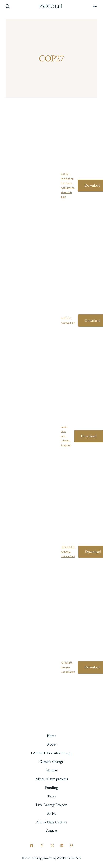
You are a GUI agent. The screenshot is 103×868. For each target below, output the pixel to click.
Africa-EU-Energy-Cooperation (68, 667)
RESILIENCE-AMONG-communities (68, 552)
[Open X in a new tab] (42, 845)
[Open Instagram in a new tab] (52, 845)
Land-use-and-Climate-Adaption (66, 436)
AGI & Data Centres (51, 822)
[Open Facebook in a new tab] (32, 845)
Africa (52, 813)
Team (51, 796)
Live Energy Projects (51, 805)
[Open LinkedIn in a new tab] (62, 845)
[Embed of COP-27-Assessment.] (33, 319)
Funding (51, 788)
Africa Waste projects (52, 779)
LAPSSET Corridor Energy (51, 753)
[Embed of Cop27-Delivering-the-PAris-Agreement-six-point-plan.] (33, 184)
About (52, 744)
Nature (51, 770)
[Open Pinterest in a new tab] (71, 845)
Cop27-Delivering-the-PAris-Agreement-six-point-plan (68, 185)
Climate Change (51, 762)
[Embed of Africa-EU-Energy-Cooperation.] (33, 666)
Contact (52, 831)
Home (51, 736)
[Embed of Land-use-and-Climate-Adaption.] (33, 435)
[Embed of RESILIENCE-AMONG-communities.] (33, 551)
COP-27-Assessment (68, 320)
